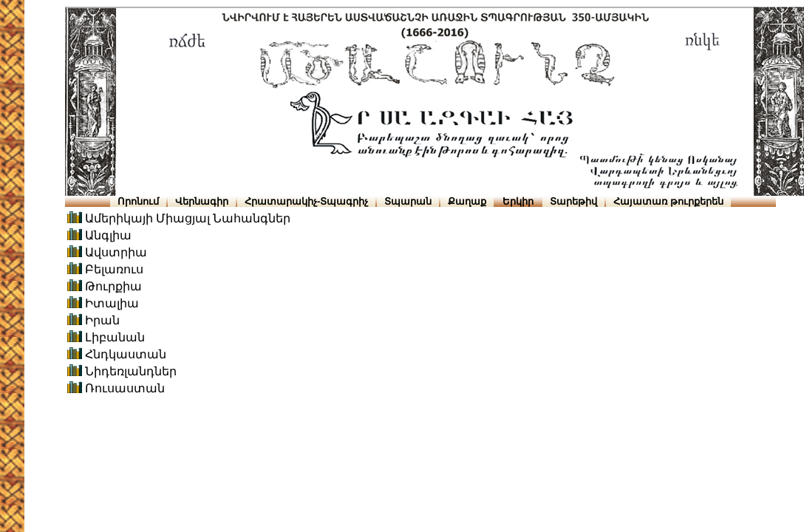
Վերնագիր (202, 201)
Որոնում (138, 201)
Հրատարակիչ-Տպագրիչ (306, 201)
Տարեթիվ (573, 201)
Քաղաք (467, 201)
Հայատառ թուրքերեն (668, 201)
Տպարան (408, 201)
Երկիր (518, 201)
